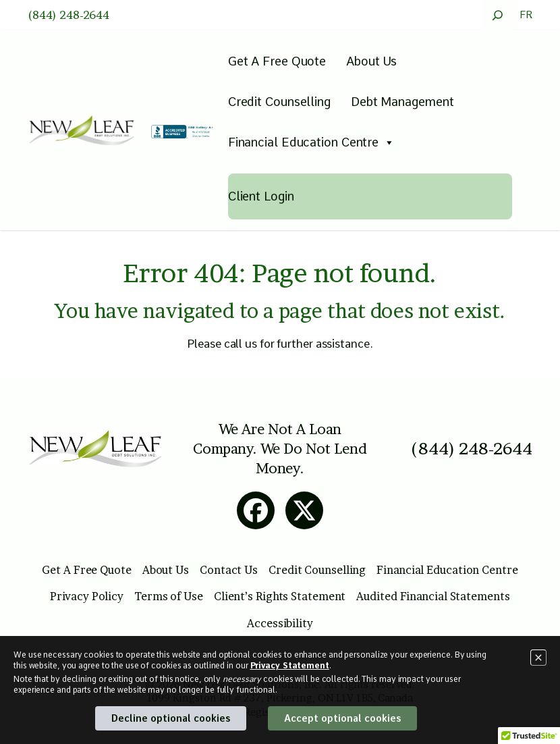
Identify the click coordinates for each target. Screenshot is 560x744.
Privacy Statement (290, 666)
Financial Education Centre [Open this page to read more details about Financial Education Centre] (447, 570)
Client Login (261, 196)
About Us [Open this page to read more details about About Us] (166, 570)
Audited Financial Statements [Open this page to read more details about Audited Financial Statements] (433, 596)
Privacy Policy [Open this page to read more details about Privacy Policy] (87, 596)
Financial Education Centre (311, 142)
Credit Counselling (279, 102)
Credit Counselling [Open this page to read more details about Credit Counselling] (317, 570)
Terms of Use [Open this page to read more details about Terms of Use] (169, 596)
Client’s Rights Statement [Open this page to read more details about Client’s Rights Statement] (280, 596)
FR (526, 15)
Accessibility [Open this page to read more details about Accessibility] (280, 623)
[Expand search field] (498, 15)
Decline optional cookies (171, 718)
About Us (371, 61)
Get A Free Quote (277, 61)
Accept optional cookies (342, 718)
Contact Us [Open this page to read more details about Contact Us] (229, 570)
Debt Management (402, 102)
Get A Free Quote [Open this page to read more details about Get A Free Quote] (86, 570)
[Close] (538, 658)
